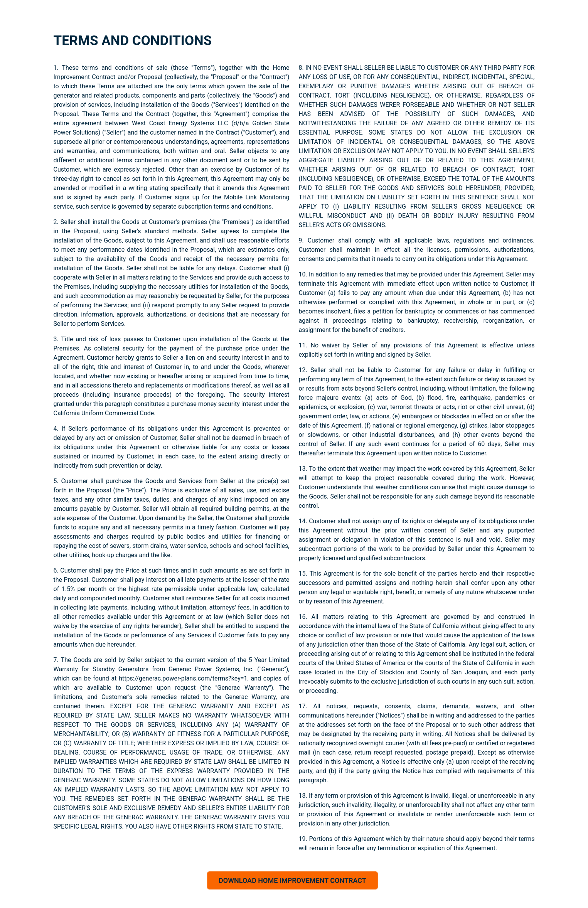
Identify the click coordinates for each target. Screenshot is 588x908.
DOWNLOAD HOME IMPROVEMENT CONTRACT (292, 880)
